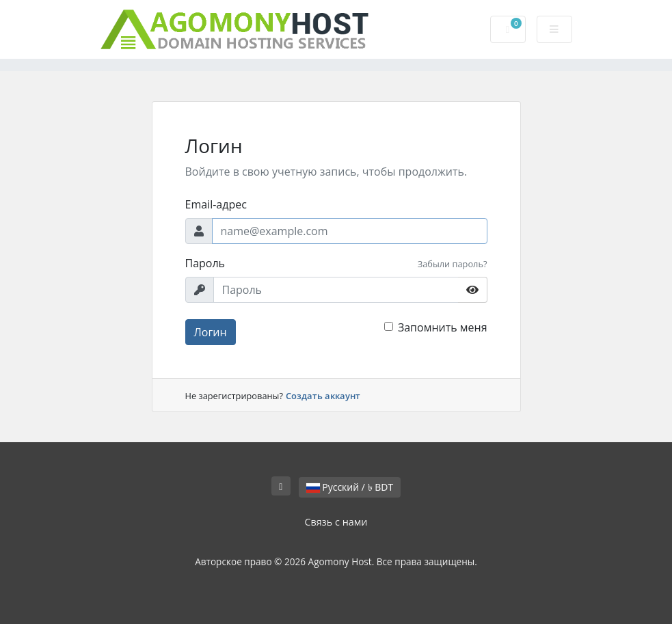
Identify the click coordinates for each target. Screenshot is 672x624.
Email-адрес (216, 204)
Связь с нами (336, 522)
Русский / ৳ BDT (350, 487)
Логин (211, 332)
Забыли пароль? (453, 264)
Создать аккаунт (323, 396)
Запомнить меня (443, 327)
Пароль (205, 263)
